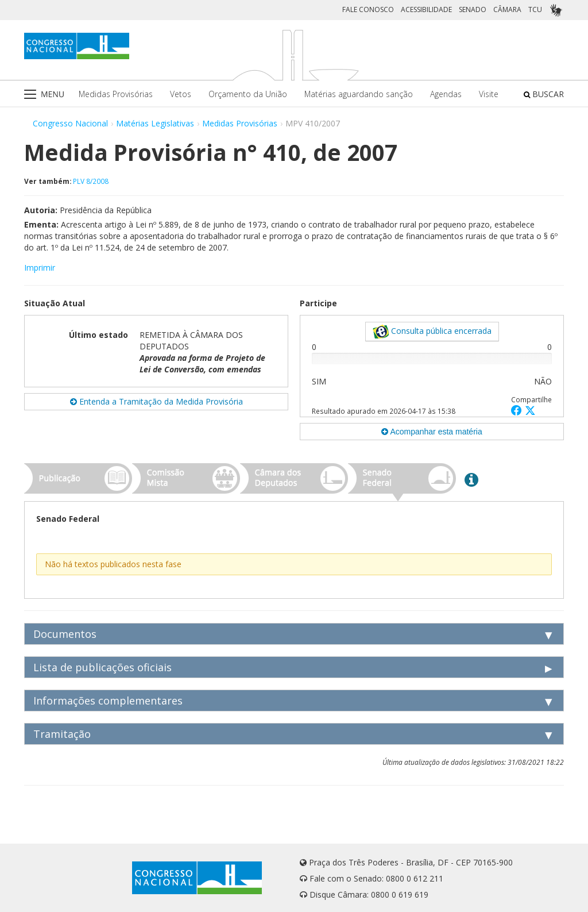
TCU (535, 9)
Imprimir (40, 268)
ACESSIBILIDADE (426, 9)
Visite (489, 94)
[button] (518, 410)
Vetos (181, 94)
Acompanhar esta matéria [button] (432, 432)
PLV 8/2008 (91, 181)
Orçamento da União (248, 94)
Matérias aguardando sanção (359, 94)
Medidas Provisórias (116, 94)
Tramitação (62, 734)
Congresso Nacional (70, 123)
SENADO (473, 9)
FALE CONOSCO (368, 9)
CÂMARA (507, 9)
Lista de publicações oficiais (102, 667)
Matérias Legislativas (155, 123)
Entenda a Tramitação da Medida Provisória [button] (156, 401)
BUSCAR (544, 94)
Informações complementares (108, 701)
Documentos (65, 634)
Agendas (446, 94)
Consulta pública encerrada (432, 332)
